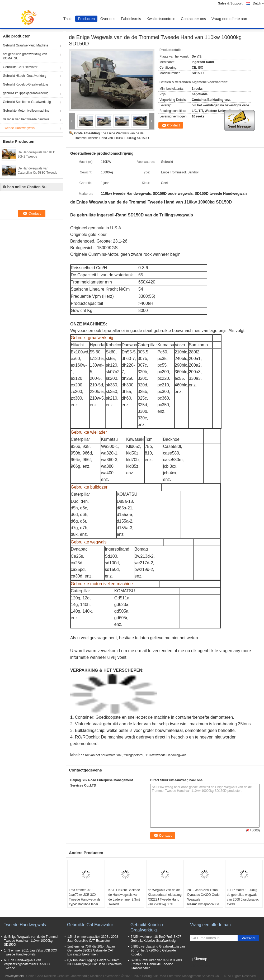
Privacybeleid (14, 976)
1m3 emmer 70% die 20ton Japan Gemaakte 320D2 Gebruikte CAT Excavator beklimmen (91, 950)
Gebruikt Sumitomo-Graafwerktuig (27, 102)
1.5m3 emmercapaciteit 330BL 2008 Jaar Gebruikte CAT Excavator (93, 939)
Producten (86, 19)
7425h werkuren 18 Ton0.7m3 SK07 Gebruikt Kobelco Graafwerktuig (156, 939)
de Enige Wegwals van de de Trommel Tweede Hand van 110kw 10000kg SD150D (31, 941)
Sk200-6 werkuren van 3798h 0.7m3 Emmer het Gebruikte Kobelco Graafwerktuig (156, 964)
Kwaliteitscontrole (161, 19)
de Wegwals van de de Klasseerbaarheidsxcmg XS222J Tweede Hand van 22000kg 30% (165, 897)
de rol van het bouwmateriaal (101, 755)
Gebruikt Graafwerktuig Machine (26, 45)
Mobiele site (200, 965)
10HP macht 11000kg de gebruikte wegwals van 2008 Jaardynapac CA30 (243, 897)
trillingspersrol (133, 755)
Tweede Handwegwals (19, 128)
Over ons (108, 19)
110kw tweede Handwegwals (166, 755)
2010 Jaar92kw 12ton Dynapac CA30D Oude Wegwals (204, 895)
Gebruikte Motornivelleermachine (26, 111)
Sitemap (200, 959)
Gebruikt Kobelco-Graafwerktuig (25, 84)
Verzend (248, 938)
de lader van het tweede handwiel (27, 119)
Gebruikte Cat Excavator (20, 67)
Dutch (258, 3)
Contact (173, 125)
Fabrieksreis (131, 19)
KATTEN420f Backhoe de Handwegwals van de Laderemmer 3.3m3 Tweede (124, 897)
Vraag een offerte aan (229, 19)
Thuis (68, 19)
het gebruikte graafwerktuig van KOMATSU (25, 56)
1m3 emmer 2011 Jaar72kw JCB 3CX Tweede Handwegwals (85, 895)
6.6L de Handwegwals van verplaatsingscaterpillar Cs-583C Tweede (27, 964)
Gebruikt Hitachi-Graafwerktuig (25, 76)
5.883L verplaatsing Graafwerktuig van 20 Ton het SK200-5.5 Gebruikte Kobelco (158, 950)
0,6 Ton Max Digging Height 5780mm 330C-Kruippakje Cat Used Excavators (94, 962)
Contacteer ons (193, 19)
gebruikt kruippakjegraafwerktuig (26, 93)
